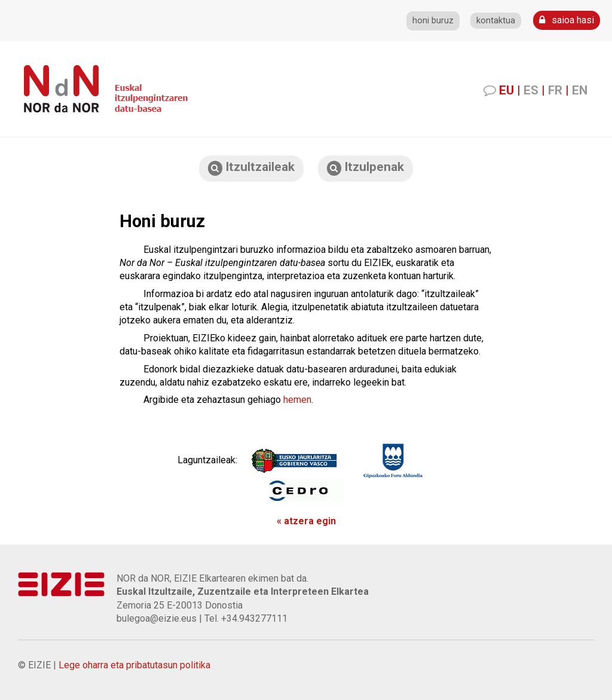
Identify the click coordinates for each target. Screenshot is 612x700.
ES (531, 90)
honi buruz (433, 21)
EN (580, 90)
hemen (297, 400)
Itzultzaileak (251, 168)
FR (555, 90)
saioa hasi (567, 20)
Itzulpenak (365, 168)
